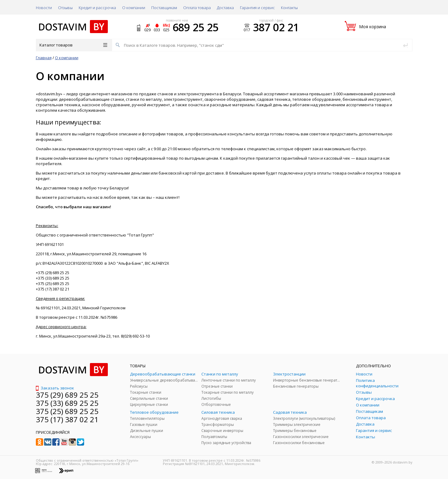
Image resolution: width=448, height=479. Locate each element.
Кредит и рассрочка (97, 8)
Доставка (225, 8)
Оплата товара (197, 8)
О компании (134, 8)
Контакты (289, 8)
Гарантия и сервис (257, 8)
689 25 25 (195, 27)
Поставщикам (164, 8)
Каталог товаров (73, 45)
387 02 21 (276, 27)
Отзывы (65, 8)
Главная (44, 58)
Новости (44, 8)
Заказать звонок (55, 388)
